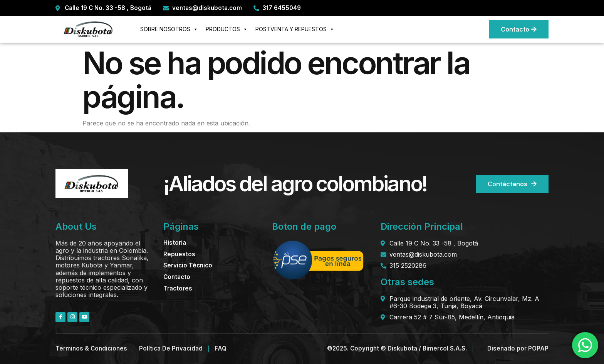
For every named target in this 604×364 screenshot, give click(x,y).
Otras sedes (407, 282)
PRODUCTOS (227, 29)
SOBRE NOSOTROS (169, 29)
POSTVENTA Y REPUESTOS (295, 29)
